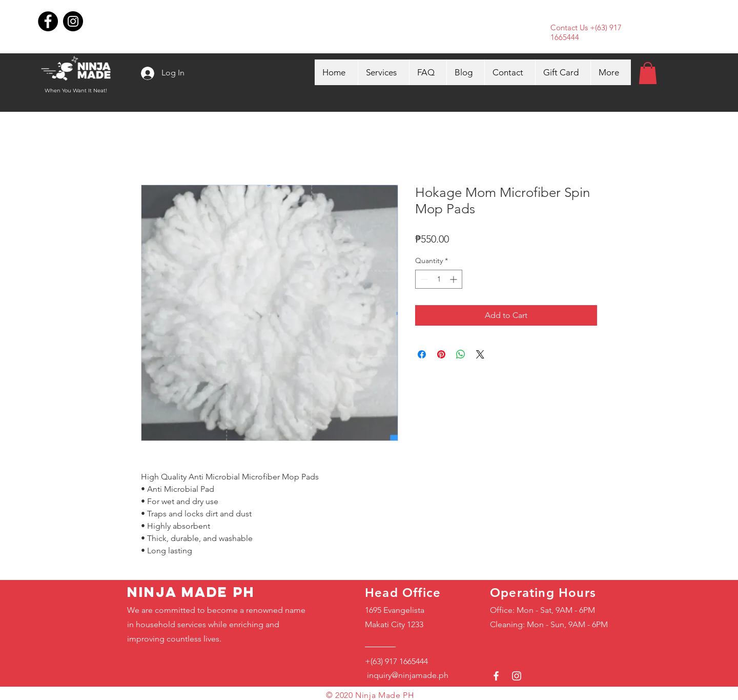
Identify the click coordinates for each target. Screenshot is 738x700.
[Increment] (454, 279)
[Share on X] (480, 354)
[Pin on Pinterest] (441, 354)
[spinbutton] (439, 279)
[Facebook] (48, 21)
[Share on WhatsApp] (461, 354)
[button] (648, 73)
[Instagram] (73, 21)
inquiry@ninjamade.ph (407, 675)
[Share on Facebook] (422, 354)
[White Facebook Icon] (496, 676)
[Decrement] (423, 279)
